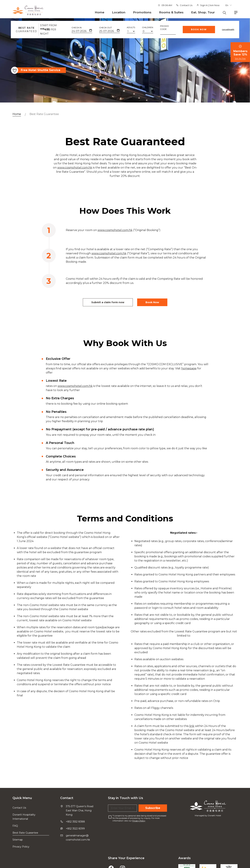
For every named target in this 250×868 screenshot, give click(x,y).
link (192, 734)
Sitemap (18, 840)
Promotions (142, 12)
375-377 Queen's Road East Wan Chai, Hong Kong (80, 810)
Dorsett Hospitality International (24, 817)
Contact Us (186, 5)
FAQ (15, 826)
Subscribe (153, 808)
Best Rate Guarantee (44, 114)
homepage (189, 377)
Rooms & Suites (171, 12)
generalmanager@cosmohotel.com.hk (78, 838)
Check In (77, 28)
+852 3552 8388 (75, 822)
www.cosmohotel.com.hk (75, 176)
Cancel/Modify (228, 29)
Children (148, 27)
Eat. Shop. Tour (203, 12)
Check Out (105, 28)
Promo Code (164, 28)
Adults (131, 27)
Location (119, 12)
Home (100, 12)
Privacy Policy (21, 847)
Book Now (199, 29)
